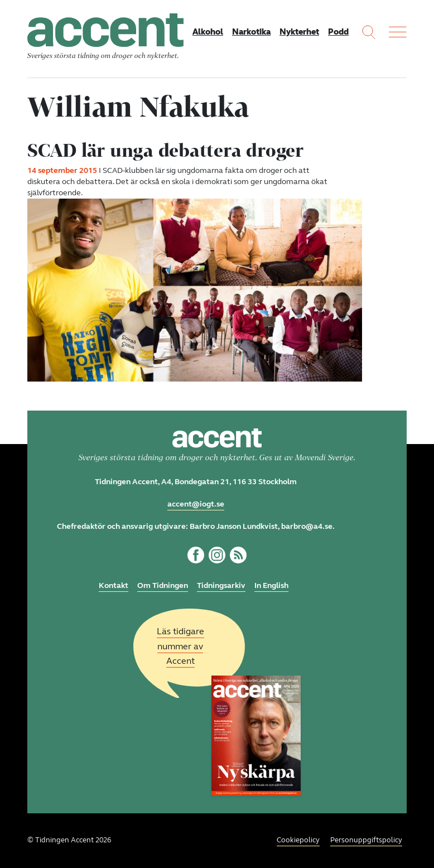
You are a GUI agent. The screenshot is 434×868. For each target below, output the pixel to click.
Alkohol (208, 32)
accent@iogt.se (196, 504)
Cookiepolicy (298, 840)
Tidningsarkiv (221, 585)
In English (271, 585)
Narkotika (251, 32)
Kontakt (114, 585)
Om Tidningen (163, 585)
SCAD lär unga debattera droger (165, 150)
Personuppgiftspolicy (366, 840)
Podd (338, 32)
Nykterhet (299, 32)
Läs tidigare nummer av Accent (180, 646)
